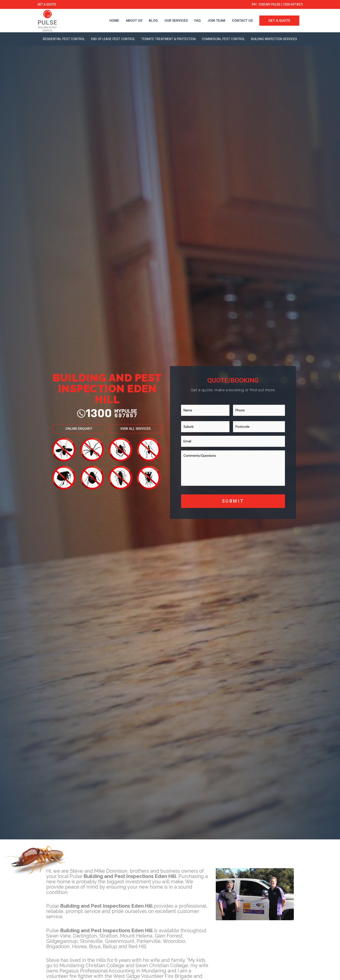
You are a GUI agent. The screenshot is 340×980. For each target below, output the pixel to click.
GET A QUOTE (48, 4)
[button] (73, 429)
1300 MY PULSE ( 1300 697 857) (277, 4)
